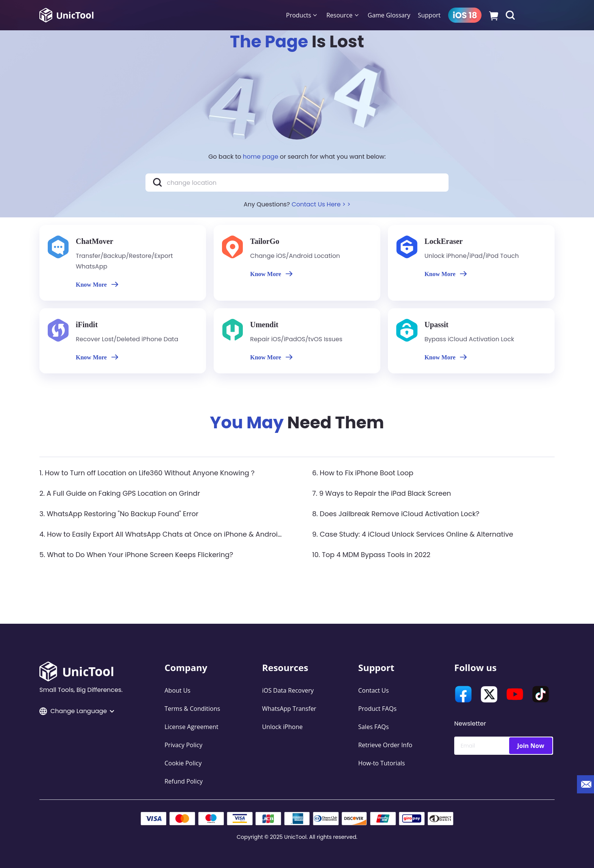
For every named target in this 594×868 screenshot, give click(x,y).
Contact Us (373, 690)
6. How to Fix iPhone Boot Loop (363, 473)
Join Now (531, 746)
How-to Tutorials (381, 763)
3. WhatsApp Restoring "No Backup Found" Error (119, 514)
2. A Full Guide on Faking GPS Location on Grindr (120, 493)
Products (299, 15)
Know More (97, 285)
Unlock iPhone (282, 727)
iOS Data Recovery (288, 690)
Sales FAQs (373, 727)
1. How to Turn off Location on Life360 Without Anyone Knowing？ (148, 473)
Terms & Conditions (192, 709)
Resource (339, 15)
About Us (177, 690)
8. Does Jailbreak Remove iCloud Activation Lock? (396, 514)
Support (429, 15)
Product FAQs (377, 709)
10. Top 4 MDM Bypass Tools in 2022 (371, 555)
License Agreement (191, 727)
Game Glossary (389, 15)
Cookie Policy (183, 763)
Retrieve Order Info (385, 745)
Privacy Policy (183, 745)
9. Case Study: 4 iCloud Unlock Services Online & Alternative (413, 534)
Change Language (77, 711)
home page (261, 157)
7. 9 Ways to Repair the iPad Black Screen (382, 493)
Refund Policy (184, 781)
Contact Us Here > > (321, 204)
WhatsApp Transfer (289, 709)
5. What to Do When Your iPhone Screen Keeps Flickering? (136, 555)
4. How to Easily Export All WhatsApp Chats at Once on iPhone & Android (161, 534)
